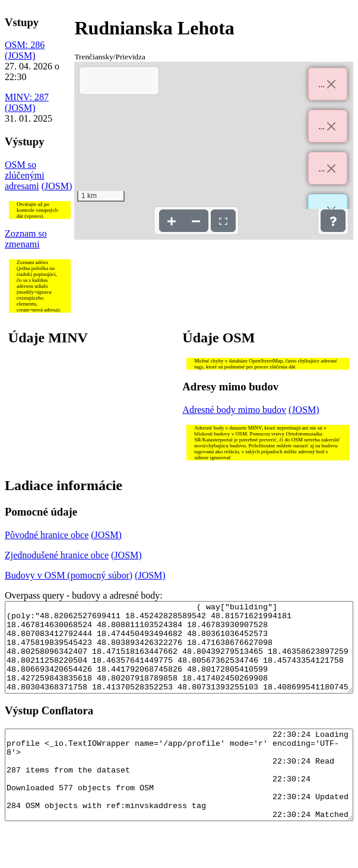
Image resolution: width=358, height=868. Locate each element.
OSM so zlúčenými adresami (25, 175)
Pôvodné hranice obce (47, 535)
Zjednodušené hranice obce (57, 555)
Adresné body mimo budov (234, 410)
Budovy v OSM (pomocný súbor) (69, 575)
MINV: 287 (27, 97)
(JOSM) (20, 55)
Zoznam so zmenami (26, 239)
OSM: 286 (25, 45)
